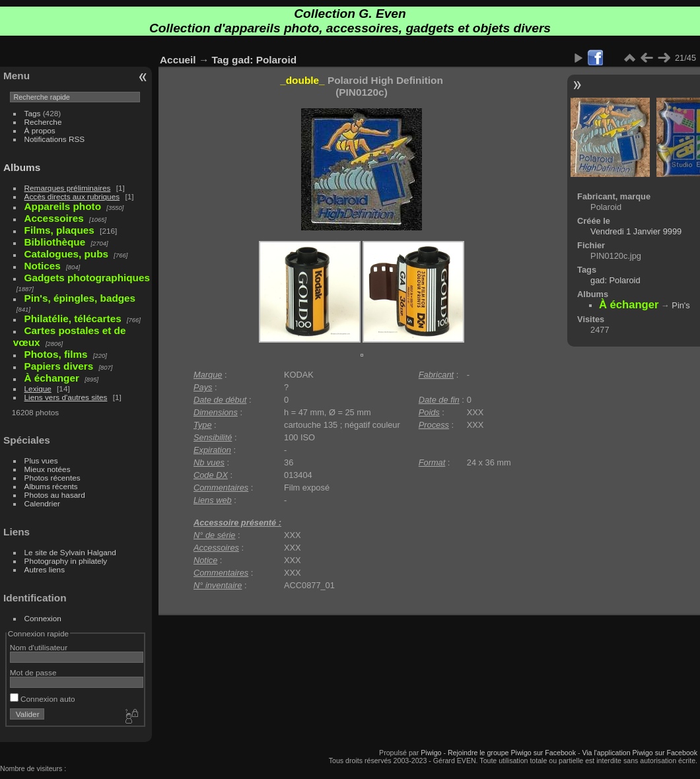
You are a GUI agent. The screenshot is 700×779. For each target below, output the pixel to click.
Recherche (43, 122)
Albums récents (51, 486)
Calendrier (42, 503)
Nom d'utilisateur (39, 647)
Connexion (43, 618)
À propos (40, 130)
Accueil (178, 60)
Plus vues (41, 460)
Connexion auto (43, 699)
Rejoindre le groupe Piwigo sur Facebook (512, 753)
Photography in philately (66, 561)
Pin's (681, 305)
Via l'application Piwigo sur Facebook (640, 753)
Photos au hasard (55, 495)
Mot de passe (33, 672)
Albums (22, 167)
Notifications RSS (55, 139)
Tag (221, 60)
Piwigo (431, 753)
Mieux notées (48, 469)
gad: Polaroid (264, 60)
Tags (33, 113)
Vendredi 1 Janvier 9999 (636, 231)
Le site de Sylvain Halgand (70, 552)
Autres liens (45, 569)
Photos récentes (52, 478)
